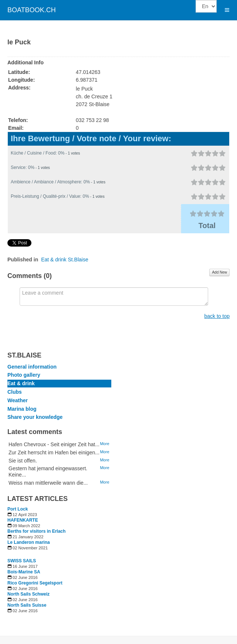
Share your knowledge (35, 417)
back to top (217, 316)
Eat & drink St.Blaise (65, 260)
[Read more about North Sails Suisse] (59, 605)
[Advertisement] (156, 463)
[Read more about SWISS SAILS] (59, 561)
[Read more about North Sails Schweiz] (59, 594)
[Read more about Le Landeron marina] (59, 542)
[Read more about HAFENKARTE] (59, 520)
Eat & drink (21, 383)
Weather (18, 400)
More (104, 444)
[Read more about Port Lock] (59, 509)
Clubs (15, 392)
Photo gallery (24, 375)
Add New (219, 272)
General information (32, 367)
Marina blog (22, 409)
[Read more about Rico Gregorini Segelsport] (59, 583)
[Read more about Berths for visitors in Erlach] (59, 531)
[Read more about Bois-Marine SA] (59, 572)
